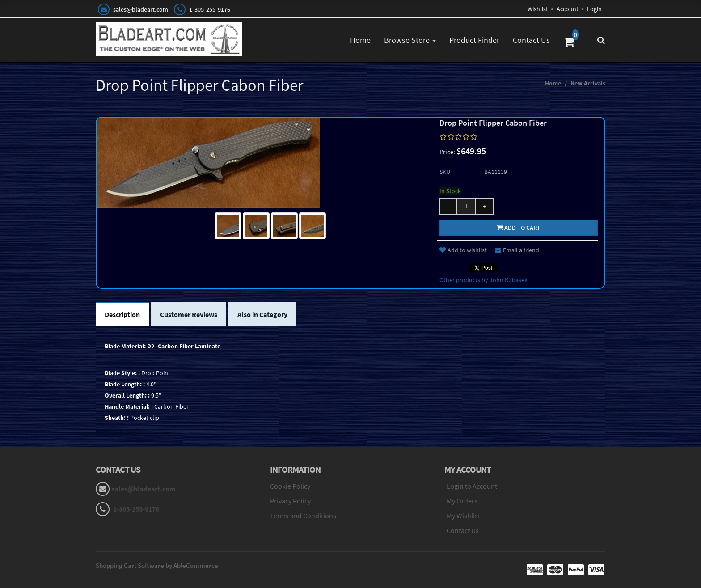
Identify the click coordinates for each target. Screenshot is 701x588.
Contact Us (531, 40)
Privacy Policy (290, 501)
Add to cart (519, 228)
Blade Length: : (125, 384)
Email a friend (517, 250)
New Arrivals (588, 83)
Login (594, 9)
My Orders (462, 501)
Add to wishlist (463, 250)
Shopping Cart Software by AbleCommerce (157, 565)
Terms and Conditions (303, 516)
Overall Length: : (127, 395)
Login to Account (472, 486)
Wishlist (538, 9)
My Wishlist (463, 516)
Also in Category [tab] (262, 314)
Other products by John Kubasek (484, 280)
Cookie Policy (290, 486)
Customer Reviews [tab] (189, 314)
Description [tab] (122, 314)
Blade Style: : (122, 373)
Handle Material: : (129, 406)
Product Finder (474, 40)
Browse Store (407, 40)
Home (360, 40)
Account (568, 9)
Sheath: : (117, 418)
